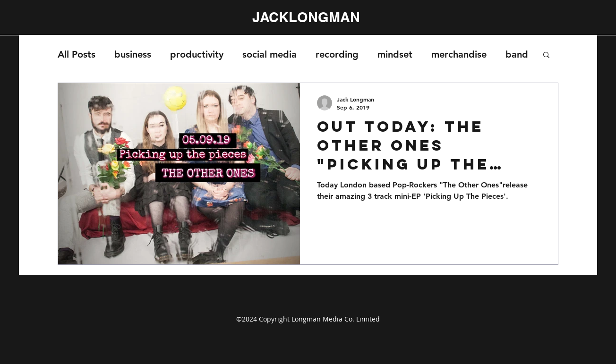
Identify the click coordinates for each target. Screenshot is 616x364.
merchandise (459, 54)
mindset (395, 54)
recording (337, 54)
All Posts (77, 54)
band (517, 54)
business (133, 54)
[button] (546, 55)
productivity (197, 54)
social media (269, 54)
